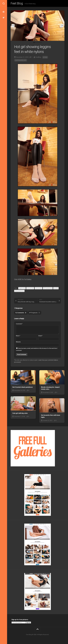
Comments (21, 313)
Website (18, 342)
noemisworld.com (21, 61)
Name (18, 336)
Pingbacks (35, 313)
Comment (19, 324)
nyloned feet (30, 288)
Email (41, 336)
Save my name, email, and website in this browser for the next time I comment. (37, 350)
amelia (45, 58)
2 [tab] (35, 43)
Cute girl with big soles (20, 414)
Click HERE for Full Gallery (24, 280)
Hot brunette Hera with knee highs (51, 417)
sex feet (56, 288)
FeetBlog (38, 58)
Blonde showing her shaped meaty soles (50, 389)
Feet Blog (17, 4)
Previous (13, 26)
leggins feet (22, 288)
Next (62, 26)
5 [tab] (40, 43)
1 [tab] (34, 43)
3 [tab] (37, 43)
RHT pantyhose (48, 288)
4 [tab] (38, 43)
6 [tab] (41, 43)
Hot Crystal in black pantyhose (23, 387)
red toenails (38, 288)
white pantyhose (19, 291)
